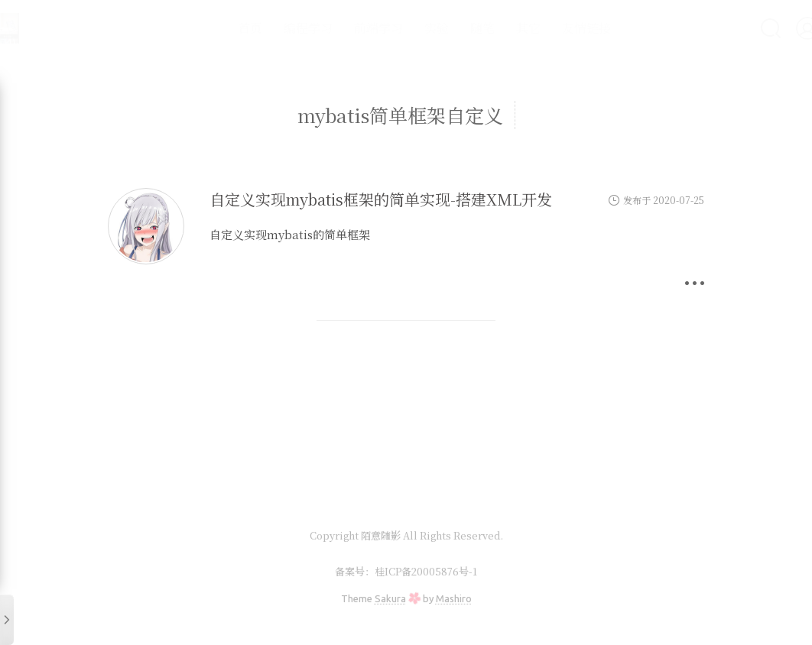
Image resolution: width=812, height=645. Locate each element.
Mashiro (454, 598)
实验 (401, 28)
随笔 (447, 28)
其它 (492, 28)
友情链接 (551, 28)
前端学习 (343, 28)
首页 (214, 28)
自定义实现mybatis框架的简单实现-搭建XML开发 (381, 199)
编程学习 (272, 28)
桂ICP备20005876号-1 (426, 571)
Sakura (390, 598)
